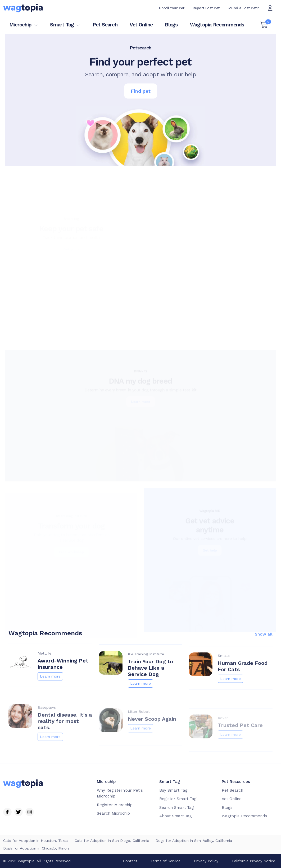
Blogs (171, 25)
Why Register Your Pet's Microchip (120, 793)
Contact (130, 861)
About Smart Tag (176, 816)
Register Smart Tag (178, 799)
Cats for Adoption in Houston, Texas (36, 841)
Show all (264, 652)
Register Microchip (115, 805)
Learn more (50, 694)
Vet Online (141, 25)
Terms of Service (166, 861)
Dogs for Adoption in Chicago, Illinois (36, 848)
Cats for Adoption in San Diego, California (112, 841)
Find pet (141, 91)
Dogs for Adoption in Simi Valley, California (194, 841)
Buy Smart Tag (173, 790)
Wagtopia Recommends (217, 25)
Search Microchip (113, 813)
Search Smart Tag (177, 808)
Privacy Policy (206, 861)
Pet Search (105, 25)
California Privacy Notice (253, 861)
